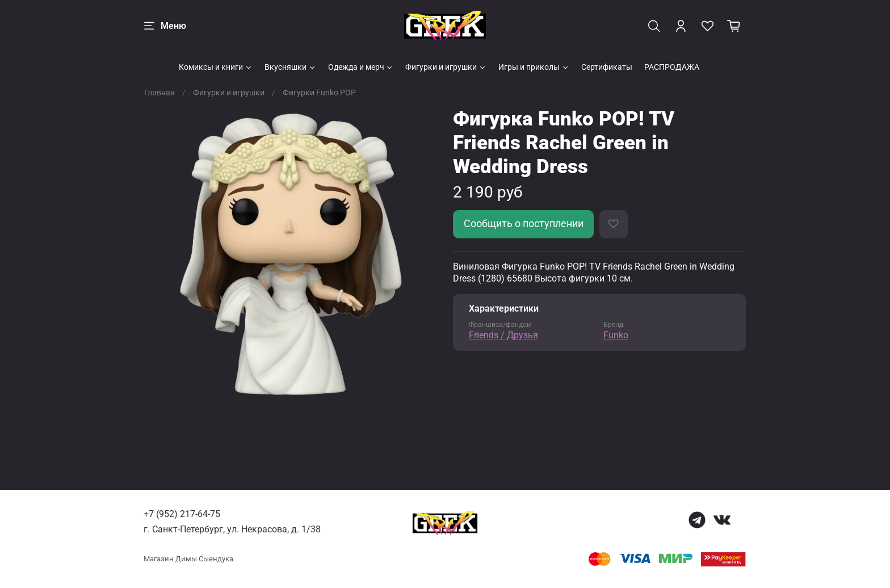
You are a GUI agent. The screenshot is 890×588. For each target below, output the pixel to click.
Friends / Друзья (503, 335)
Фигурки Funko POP (319, 93)
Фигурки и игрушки (446, 67)
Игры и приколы (534, 67)
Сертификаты (607, 67)
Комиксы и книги (216, 67)
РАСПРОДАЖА (672, 67)
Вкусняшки (290, 67)
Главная (159, 93)
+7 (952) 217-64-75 (182, 514)
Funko (616, 335)
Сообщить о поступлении (524, 224)
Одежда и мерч (361, 67)
